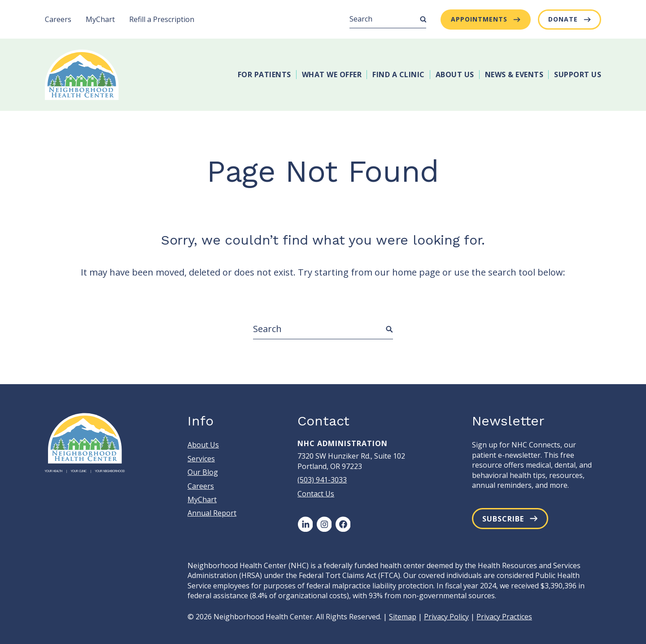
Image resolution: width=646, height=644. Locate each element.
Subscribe (503, 519)
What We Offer (332, 74)
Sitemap (403, 617)
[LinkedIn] (305, 524)
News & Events (514, 74)
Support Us (578, 74)
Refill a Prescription (162, 19)
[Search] (388, 19)
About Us (455, 74)
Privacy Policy (446, 617)
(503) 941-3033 (322, 480)
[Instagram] (324, 524)
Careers (58, 19)
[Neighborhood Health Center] (82, 75)
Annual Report (212, 513)
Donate (563, 19)
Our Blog (203, 472)
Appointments (479, 19)
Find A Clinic (399, 74)
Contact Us (316, 494)
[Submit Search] (423, 19)
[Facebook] (343, 524)
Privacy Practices (504, 617)
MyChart (100, 19)
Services (201, 459)
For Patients (264, 74)
